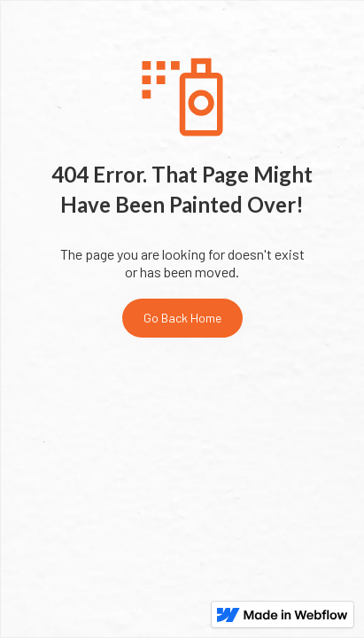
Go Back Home (182, 318)
